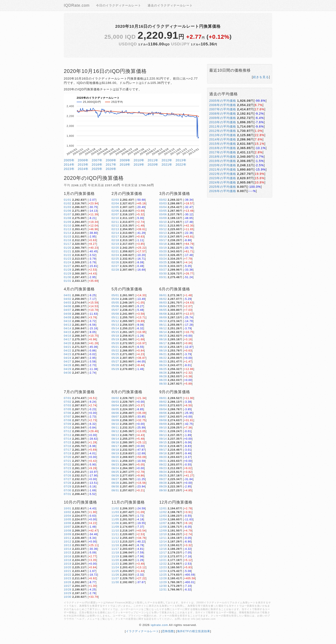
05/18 (115, 336)
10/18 (68, 560)
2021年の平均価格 (223, 169)
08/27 (115, 479)
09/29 (163, 487)
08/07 (115, 417)
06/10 (163, 321)
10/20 (68, 567)
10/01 (68, 508)
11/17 (115, 549)
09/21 (163, 461)
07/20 (68, 457)
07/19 (68, 453)
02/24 (115, 255)
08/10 (115, 424)
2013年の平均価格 (223, 135)
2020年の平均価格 (223, 165)
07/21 (68, 461)
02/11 (115, 222)
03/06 (163, 214)
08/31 (115, 490)
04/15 (68, 332)
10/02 (68, 512)
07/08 (68, 420)
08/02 (115, 398)
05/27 (115, 362)
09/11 (163, 431)
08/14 (115, 439)
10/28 (68, 590)
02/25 (115, 259)
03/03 (163, 203)
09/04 (163, 409)
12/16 (163, 549)
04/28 (68, 365)
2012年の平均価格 (223, 131)
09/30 (163, 490)
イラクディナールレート (142, 631)
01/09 (68, 222)
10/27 (68, 586)
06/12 (163, 328)
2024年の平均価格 (223, 182)
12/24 (163, 571)
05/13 (115, 325)
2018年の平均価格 (223, 157)
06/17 (163, 343)
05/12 (115, 321)
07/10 (68, 428)
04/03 (68, 303)
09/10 (163, 428)
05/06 (115, 306)
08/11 (115, 428)
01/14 (68, 233)
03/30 (163, 274)
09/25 (163, 476)
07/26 (68, 476)
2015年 (83, 165)
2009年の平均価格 (223, 118)
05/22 (115, 351)
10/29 (68, 593)
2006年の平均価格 (223, 105)
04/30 (68, 373)
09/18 (163, 453)
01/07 (68, 214)
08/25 (115, 472)
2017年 (111, 165)
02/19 (115, 244)
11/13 (115, 542)
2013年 (181, 160)
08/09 (115, 420)
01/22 (68, 255)
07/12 (68, 431)
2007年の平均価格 (223, 109)
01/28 (68, 270)
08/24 (115, 468)
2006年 (83, 160)
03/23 (163, 255)
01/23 (68, 259)
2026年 (111, 169)
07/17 (68, 450)
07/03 (68, 405)
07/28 (68, 483)
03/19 (163, 248)
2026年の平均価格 (223, 191)
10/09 (68, 534)
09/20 (163, 457)
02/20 (115, 248)
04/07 (68, 310)
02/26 (115, 262)
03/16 (163, 237)
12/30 (163, 586)
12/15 (163, 545)
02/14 (115, 233)
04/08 (68, 314)
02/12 (115, 226)
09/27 (163, 479)
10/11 (68, 538)
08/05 (115, 409)
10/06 (68, 523)
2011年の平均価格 (223, 126)
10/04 (68, 516)
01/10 (68, 226)
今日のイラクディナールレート (119, 5)
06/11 (163, 325)
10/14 (68, 549)
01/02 (68, 203)
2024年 (83, 169)
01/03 (68, 207)
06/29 (163, 380)
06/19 (163, 351)
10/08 (68, 531)
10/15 (68, 553)
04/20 (68, 343)
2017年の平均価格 (223, 152)
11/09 (115, 527)
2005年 (69, 160)
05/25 (115, 354)
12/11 (163, 538)
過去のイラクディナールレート (170, 5)
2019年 (139, 165)
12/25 (163, 575)
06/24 (163, 365)
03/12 (163, 229)
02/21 (115, 251)
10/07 (68, 527)
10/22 (68, 575)
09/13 (163, 435)
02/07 (115, 214)
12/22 (163, 564)
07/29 (68, 487)
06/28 (163, 376)
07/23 (68, 468)
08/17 (115, 446)
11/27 (115, 578)
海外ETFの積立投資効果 (194, 631)
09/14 (163, 439)
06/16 (163, 339)
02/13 (115, 229)
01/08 (68, 218)
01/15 (68, 237)
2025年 (97, 169)
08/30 (115, 487)
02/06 (115, 211)
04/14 (68, 328)
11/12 (115, 538)
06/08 (163, 314)
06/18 (163, 347)
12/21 (163, 560)
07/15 (68, 442)
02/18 (115, 240)
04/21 (68, 347)
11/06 (115, 523)
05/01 (115, 295)
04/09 (68, 317)
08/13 (115, 435)
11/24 (115, 567)
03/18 (163, 244)
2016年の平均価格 (223, 148)
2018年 (125, 165)
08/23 (115, 465)
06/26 (163, 373)
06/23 (163, 362)
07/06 (68, 413)
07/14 (68, 439)
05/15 (115, 332)
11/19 (115, 556)
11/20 (115, 560)
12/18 (163, 556)
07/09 (68, 424)
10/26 (68, 582)
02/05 (115, 207)
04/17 (68, 339)
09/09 (163, 424)
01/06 (68, 211)
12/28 (163, 578)
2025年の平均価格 (223, 187)
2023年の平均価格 (223, 178)
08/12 (115, 431)
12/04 (163, 519)
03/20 (163, 251)
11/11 (115, 534)
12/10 (163, 534)
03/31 (163, 277)
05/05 (115, 303)
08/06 (115, 413)
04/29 (68, 369)
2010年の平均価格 (223, 122)
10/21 (68, 571)
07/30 (68, 490)
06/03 (163, 303)
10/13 (68, 545)
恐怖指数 (168, 631)
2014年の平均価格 (223, 139)
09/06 (163, 413)
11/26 (115, 575)
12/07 (163, 523)
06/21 (163, 354)
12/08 (163, 527)
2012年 (167, 160)
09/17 (163, 450)
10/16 (68, 556)
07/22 (68, 465)
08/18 (115, 450)
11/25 (115, 571)
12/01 (163, 508)
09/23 (163, 468)
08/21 (115, 461)
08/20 (115, 457)
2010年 (139, 160)
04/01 (68, 295)
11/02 (115, 508)
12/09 (163, 531)
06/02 (163, 299)
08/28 (115, 483)
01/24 (68, 262)
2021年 (167, 165)
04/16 (68, 336)
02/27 (115, 266)
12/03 (163, 516)
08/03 (115, 402)
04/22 (68, 351)
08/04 (115, 405)
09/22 (163, 465)
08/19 (115, 453)
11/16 (115, 545)
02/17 (115, 237)
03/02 (163, 200)
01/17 (68, 244)
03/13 (163, 233)
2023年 (69, 169)
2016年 (97, 165)
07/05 (68, 409)
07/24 (68, 472)
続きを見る (261, 77)
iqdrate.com (159, 625)
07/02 (68, 402)
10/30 (68, 597)
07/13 (68, 435)
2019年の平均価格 (223, 161)
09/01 (163, 398)
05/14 (115, 328)
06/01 (163, 295)
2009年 (125, 160)
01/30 (68, 277)
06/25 (163, 369)
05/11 (115, 317)
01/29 (68, 274)
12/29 (163, 582)
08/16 (115, 442)
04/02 (68, 299)
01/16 (68, 240)
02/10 (115, 218)
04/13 (68, 325)
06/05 (163, 310)
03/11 (163, 226)
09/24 (163, 472)
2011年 (153, 160)
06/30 (163, 384)
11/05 (115, 519)
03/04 (163, 207)
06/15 (163, 336)
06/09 (163, 317)
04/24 (68, 358)
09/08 (163, 420)
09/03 (163, 405)
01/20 (68, 248)
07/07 (68, 417)
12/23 (163, 567)
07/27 (68, 479)
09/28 (163, 483)
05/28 (115, 365)
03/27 (163, 270)
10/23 (68, 578)
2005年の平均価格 (223, 101)
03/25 (163, 262)
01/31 (68, 281)
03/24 (163, 259)
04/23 (68, 354)
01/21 (68, 251)
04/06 (68, 306)
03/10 (163, 222)
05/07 (115, 310)
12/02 (163, 512)
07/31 (68, 494)
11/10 (115, 531)
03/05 (163, 211)
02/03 (115, 200)
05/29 (115, 369)
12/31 (163, 590)
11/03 (115, 512)
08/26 (115, 476)
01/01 (68, 200)
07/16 (68, 446)
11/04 (115, 516)
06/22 (163, 358)
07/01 (68, 398)
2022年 (181, 165)
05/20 (115, 343)
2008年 (111, 160)
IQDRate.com (77, 5)
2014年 (69, 165)
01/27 (68, 266)
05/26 (115, 358)
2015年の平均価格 (223, 144)
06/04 (163, 306)
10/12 (68, 542)
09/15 (163, 442)
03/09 (163, 218)
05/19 (115, 339)
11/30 (115, 582)
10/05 (68, 519)
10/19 (68, 564)
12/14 (163, 542)
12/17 (163, 553)
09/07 (163, 417)
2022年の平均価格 (223, 174)
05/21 (115, 347)
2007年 (97, 160)
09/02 (163, 402)
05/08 (115, 314)
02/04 (115, 203)
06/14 (163, 332)
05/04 (115, 299)
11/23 (115, 564)
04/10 (68, 321)
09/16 (163, 446)
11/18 (115, 553)
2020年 (153, 165)
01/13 (68, 229)
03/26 (163, 266)
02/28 (115, 270)
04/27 (68, 362)
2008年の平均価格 (223, 114)
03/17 (163, 240)
